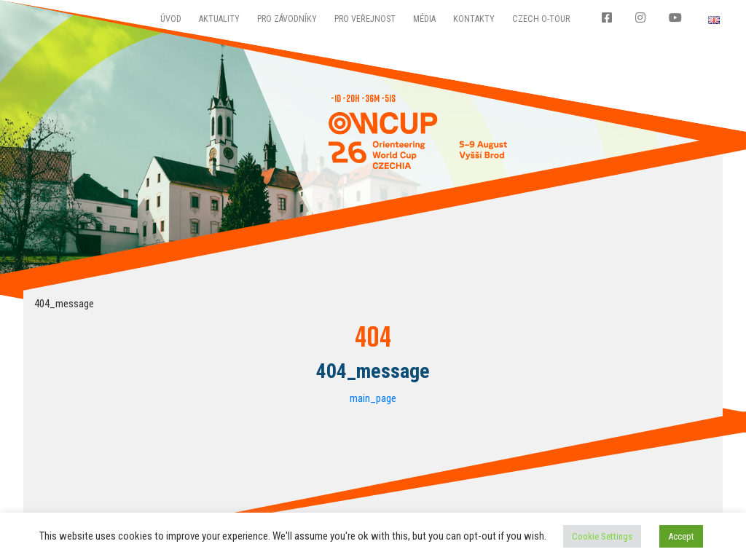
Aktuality (219, 19)
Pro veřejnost (365, 19)
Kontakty (474, 19)
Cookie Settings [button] (602, 536)
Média (424, 19)
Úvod (171, 19)
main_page (373, 398)
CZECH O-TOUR (541, 19)
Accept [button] (681, 536)
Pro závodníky (287, 19)
